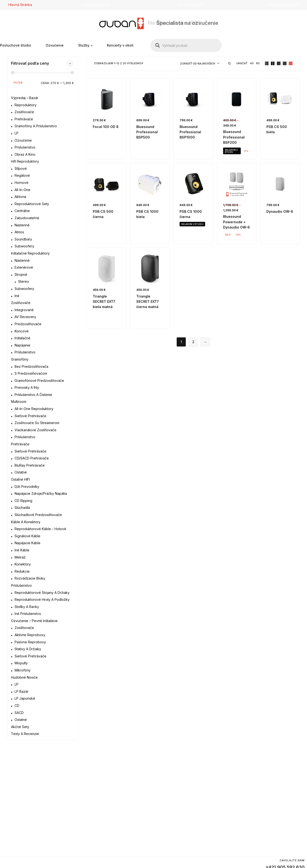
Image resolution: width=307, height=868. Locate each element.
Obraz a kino (25, 154)
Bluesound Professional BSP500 (147, 132)
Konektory (23, 564)
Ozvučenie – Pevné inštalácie (34, 621)
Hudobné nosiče (24, 677)
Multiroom (19, 402)
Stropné (21, 274)
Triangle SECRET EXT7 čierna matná (148, 302)
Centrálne (22, 211)
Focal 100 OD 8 (106, 127)
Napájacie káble (27, 543)
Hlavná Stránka (20, 5)
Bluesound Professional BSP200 (234, 137)
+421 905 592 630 (190, 5)
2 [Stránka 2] (193, 342)
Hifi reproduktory (25, 161)
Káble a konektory (26, 522)
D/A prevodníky (27, 487)
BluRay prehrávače (30, 465)
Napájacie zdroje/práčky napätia (41, 493)
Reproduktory (26, 105)
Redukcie (22, 571)
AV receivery (25, 317)
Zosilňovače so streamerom (37, 423)
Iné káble (22, 550)
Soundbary (23, 239)
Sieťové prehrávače (30, 416)
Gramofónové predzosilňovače (39, 381)
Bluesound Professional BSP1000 (190, 132)
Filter (18, 83)
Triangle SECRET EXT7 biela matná (104, 302)
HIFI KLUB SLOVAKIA (283, 5)
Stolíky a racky (27, 607)
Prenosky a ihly (27, 387)
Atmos (19, 232)
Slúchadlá (22, 508)
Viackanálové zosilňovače (36, 430)
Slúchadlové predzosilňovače (38, 515)
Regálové (22, 175)
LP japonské (25, 698)
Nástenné (22, 225)
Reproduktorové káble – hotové (40, 529)
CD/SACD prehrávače (32, 458)
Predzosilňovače (28, 324)
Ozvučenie (55, 45)
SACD (19, 713)
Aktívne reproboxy (30, 635)
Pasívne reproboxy (30, 642)
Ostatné (21, 472)
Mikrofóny (23, 670)
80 (258, 63)
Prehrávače (24, 119)
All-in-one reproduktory (34, 409)
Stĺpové (21, 168)
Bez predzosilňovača (31, 366)
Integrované (24, 310)
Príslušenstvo (25, 147)
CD (17, 706)
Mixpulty (21, 663)
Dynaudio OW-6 (280, 211)
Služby (85, 45)
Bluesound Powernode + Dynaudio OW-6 (236, 222)
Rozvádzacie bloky (30, 578)
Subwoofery (24, 246)
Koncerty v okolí (120, 45)
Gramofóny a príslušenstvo (36, 126)
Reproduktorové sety (32, 204)
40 (252, 63)
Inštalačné (22, 338)
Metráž (20, 557)
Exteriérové (24, 267)
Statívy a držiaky (28, 649)
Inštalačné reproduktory (30, 253)
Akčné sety (20, 727)
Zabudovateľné (27, 218)
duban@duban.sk (95, 5)
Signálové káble (27, 536)
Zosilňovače (24, 112)
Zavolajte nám (292, 860)
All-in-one (22, 190)
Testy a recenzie (25, 734)
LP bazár (22, 691)
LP (16, 133)
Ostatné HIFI (20, 479)
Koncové (22, 331)
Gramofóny (20, 359)
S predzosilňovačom (31, 373)
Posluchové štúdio (16, 45)
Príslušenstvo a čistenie (33, 395)
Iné (17, 296)
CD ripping (23, 501)
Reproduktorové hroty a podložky (42, 599)
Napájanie (22, 345)
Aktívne (20, 197)
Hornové (22, 183)
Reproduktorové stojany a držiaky (42, 593)
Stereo (24, 281)
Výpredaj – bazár (25, 98)
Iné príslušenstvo (28, 614)
